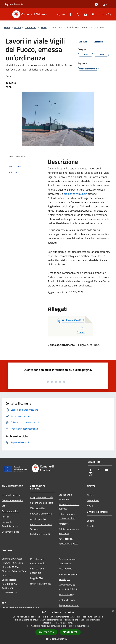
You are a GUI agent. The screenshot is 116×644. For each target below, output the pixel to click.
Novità (17, 27)
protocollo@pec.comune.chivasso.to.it (22, 607)
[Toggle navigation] (6, 14)
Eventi (90, 526)
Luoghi (90, 521)
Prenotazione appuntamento (38, 561)
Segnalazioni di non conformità (69, 607)
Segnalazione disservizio (37, 571)
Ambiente (64, 524)
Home (7, 27)
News (44, 27)
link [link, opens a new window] (87, 626)
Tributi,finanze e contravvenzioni (67, 516)
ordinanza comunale (75, 194)
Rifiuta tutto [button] (70, 632)
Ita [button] (105, 4)
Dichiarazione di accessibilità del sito (69, 587)
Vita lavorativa (38, 508)
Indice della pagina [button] (18, 157)
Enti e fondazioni (10, 511)
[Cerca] (110, 14)
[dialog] (58, 626)
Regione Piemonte (14, 4)
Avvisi (90, 506)
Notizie (91, 495)
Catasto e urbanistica (41, 524)
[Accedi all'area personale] (96, 4)
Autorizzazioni (66, 539)
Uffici (4, 506)
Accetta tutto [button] (46, 632)
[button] (58, 639)
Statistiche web (67, 600)
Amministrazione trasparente (67, 561)
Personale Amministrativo (10, 524)
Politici (5, 517)
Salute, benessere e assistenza (69, 531)
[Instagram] (92, 14)
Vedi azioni (101, 42)
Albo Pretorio (65, 569)
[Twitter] (77, 14)
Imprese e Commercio (41, 514)
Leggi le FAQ (37, 578)
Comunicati (30, 27)
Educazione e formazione (65, 497)
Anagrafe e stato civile (42, 497)
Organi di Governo (11, 495)
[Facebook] (69, 14)
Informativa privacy (69, 574)
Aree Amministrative (13, 500)
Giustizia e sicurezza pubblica (69, 506)
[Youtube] (84, 14)
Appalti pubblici (38, 519)
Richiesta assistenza (41, 584)
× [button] (113, 611)
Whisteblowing (66, 594)
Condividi (85, 42)
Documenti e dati (11, 532)
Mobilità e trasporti (40, 534)
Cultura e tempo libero (42, 503)
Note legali (64, 579)
